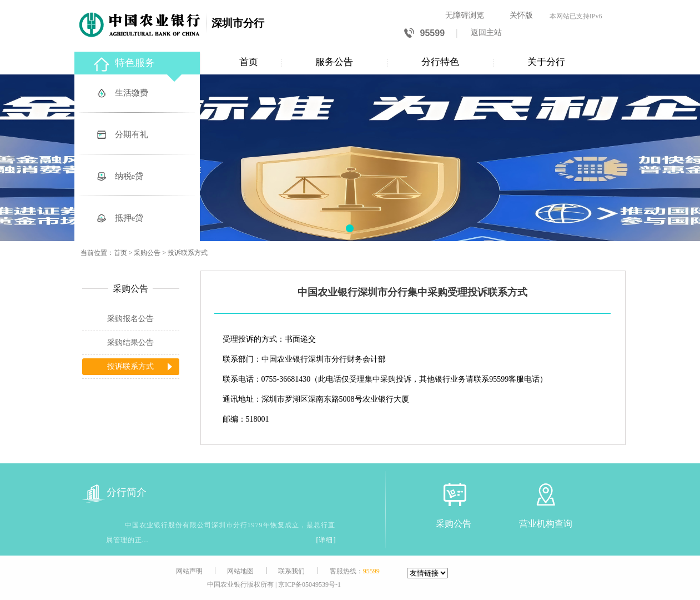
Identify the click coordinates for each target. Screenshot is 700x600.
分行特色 (440, 62)
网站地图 (240, 571)
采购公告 (147, 253)
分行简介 (114, 492)
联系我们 (291, 571)
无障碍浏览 (465, 15)
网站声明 (189, 571)
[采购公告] (454, 494)
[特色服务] (138, 61)
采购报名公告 (130, 319)
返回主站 (486, 32)
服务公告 (334, 62)
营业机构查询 (546, 524)
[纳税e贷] (138, 177)
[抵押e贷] (138, 219)
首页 (249, 62)
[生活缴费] (138, 94)
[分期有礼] (138, 135)
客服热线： (355, 571)
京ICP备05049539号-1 (309, 584)
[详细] (326, 540)
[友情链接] (427, 573)
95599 (424, 34)
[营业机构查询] (546, 494)
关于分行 (546, 62)
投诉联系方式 (188, 253)
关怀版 (521, 15)
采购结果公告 (130, 342)
